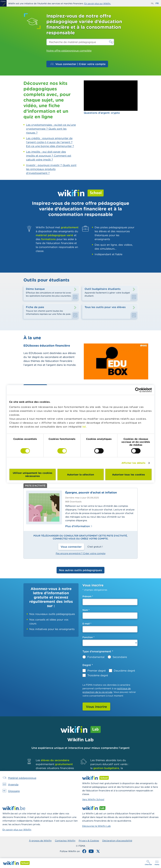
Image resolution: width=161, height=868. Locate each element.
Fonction (88, 637)
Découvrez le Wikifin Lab (96, 826)
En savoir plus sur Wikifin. (98, 4)
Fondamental (96, 657)
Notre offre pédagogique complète (69, 51)
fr (157, 3)
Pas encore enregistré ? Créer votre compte (81, 553)
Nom (86, 610)
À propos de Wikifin (40, 841)
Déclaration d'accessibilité (117, 841)
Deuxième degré (124, 671)
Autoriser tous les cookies (129, 475)
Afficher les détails (134, 463)
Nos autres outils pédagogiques (80, 570)
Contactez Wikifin (65, 841)
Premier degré (96, 671)
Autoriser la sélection (80, 475)
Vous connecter (71, 547)
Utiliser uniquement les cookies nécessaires (33, 474)
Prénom (88, 596)
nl (152, 3)
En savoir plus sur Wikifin (17, 830)
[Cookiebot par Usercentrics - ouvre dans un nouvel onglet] (137, 390)
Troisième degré (98, 675)
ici (84, 427)
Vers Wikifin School (93, 799)
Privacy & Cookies (89, 841)
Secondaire (120, 657)
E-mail (87, 624)
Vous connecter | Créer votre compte (78, 64)
